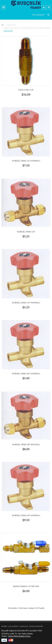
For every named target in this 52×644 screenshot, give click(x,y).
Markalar (24, 626)
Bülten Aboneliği (36, 626)
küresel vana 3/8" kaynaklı (26, 374)
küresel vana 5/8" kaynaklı (26, 515)
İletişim (4, 626)
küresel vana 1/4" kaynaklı (26, 303)
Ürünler (11, 25)
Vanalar (8, 31)
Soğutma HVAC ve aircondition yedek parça (27, 28)
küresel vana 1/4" (26, 232)
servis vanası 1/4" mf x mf (26, 586)
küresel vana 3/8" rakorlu (26, 444)
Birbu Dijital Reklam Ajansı (20, 636)
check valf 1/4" (26, 90)
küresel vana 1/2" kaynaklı (26, 161)
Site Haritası (14, 626)
